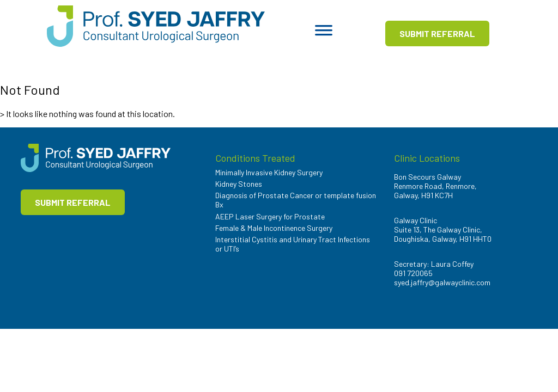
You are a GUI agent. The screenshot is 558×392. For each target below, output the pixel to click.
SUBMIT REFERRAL (437, 33)
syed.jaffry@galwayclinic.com (442, 282)
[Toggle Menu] (324, 34)
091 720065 (413, 273)
